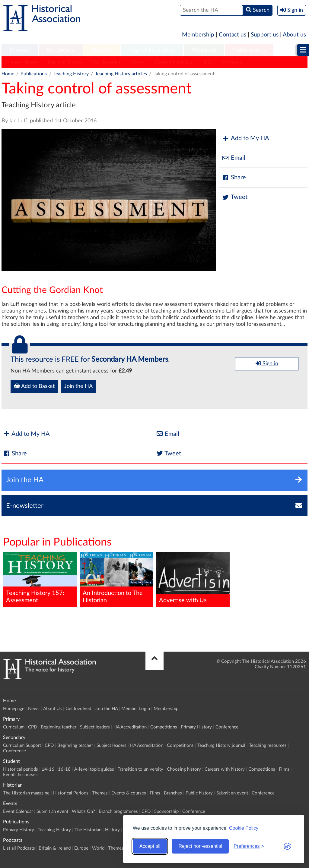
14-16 (48, 769)
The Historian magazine (26, 793)
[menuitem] (20, 50)
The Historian (106, 62)
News (34, 709)
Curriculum (14, 727)
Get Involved (78, 709)
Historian (204, 50)
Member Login (136, 709)
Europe (81, 848)
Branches (173, 793)
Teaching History (65, 62)
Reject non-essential (200, 846)
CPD (33, 727)
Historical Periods (71, 793)
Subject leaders (95, 727)
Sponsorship (166, 811)
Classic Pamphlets (173, 62)
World (98, 848)
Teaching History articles (121, 74)
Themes (100, 793)
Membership (198, 35)
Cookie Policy (244, 828)
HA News (232, 62)
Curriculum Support (22, 745)
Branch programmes (118, 811)
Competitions (164, 727)
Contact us (233, 35)
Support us (265, 35)
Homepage (14, 709)
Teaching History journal (221, 745)
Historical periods (21, 769)
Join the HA (78, 386)
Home (8, 74)
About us (294, 35)
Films (284, 769)
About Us (53, 709)
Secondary (61, 50)
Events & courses (20, 775)
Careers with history (225, 769)
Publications (249, 50)
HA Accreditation (130, 727)
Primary (20, 50)
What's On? (83, 811)
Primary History (21, 62)
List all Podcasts (19, 848)
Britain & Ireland (55, 848)
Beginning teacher (59, 727)
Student (102, 50)
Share (234, 178)
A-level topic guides (94, 769)
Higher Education (152, 50)
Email (234, 158)
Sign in (267, 363)
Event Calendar (18, 811)
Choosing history (184, 769)
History (137, 62)
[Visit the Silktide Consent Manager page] (287, 846)
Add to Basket (34, 386)
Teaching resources (268, 745)
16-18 (64, 769)
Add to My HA (245, 138)
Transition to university (140, 769)
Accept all (150, 846)
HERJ (207, 62)
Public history (199, 793)
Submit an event (232, 793)
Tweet (235, 197)
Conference (227, 727)
